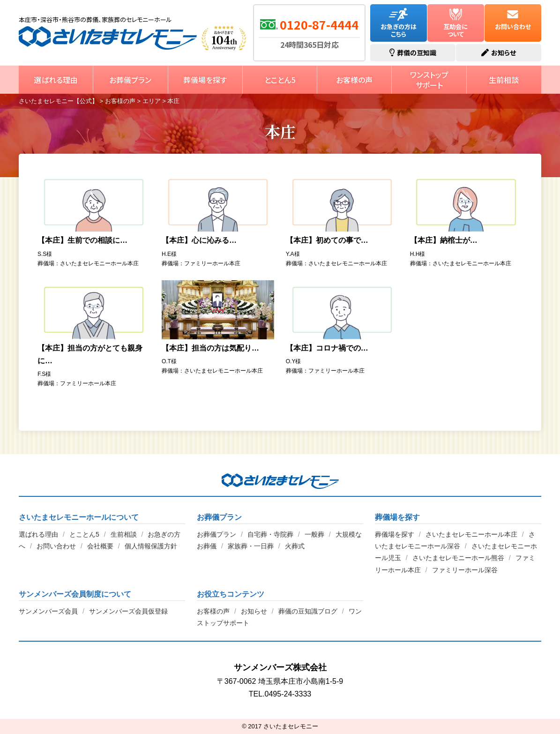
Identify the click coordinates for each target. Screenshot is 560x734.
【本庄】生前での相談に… (82, 240)
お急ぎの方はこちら (399, 23)
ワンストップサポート (429, 80)
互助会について (455, 23)
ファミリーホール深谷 (465, 570)
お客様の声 (354, 80)
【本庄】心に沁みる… (199, 240)
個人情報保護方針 (151, 546)
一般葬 (314, 534)
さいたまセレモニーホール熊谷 (458, 558)
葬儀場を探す (205, 80)
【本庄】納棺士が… (444, 240)
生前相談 (504, 80)
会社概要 (100, 546)
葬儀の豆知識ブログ (308, 611)
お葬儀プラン (130, 80)
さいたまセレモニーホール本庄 (471, 534)
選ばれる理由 (56, 80)
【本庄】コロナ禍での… (327, 348)
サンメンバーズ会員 (48, 611)
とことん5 (280, 80)
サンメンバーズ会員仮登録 (128, 611)
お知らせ (254, 611)
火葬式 (295, 546)
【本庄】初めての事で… (327, 240)
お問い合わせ (513, 19)
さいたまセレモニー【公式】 (108, 38)
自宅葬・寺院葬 (270, 534)
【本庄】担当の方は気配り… (210, 348)
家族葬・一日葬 (251, 546)
